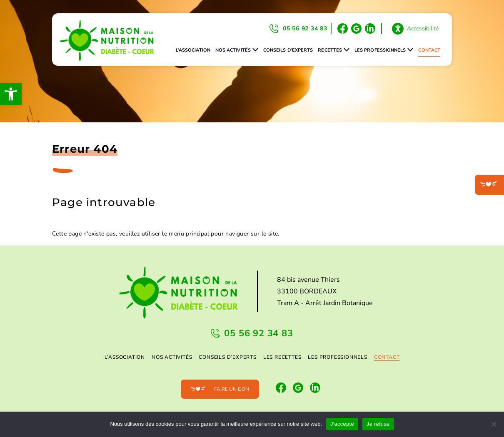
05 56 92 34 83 (305, 29)
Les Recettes (282, 357)
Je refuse (378, 424)
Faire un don (232, 389)
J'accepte (342, 424)
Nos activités (233, 50)
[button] (11, 94)
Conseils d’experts (288, 50)
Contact (429, 50)
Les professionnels (380, 50)
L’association (193, 50)
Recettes (330, 50)
